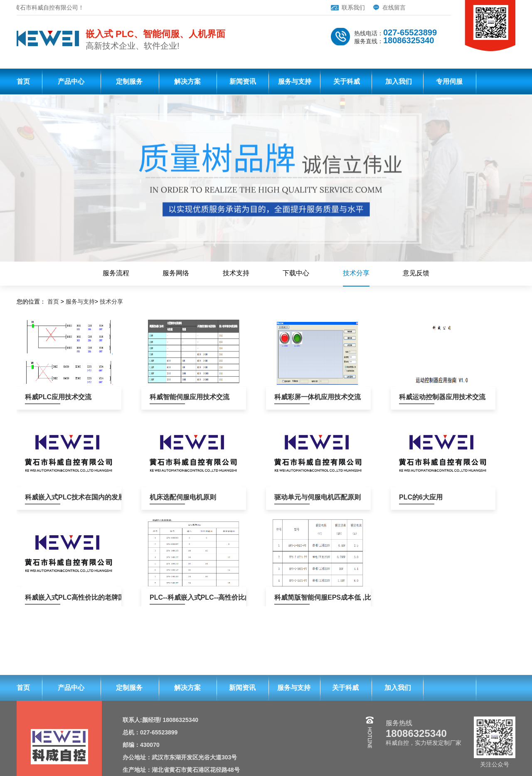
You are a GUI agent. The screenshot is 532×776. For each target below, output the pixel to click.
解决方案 (187, 83)
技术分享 (356, 273)
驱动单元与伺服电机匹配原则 (292, 497)
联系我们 (333, 7)
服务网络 (176, 273)
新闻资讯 (243, 83)
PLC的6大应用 (417, 497)
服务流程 (116, 273)
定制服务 (129, 83)
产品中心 (71, 83)
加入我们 (399, 83)
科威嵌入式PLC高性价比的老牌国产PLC (43, 597)
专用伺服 (449, 83)
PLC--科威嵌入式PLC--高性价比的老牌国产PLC (167, 597)
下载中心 (296, 273)
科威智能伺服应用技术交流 (167, 397)
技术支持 (236, 273)
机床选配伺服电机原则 (167, 497)
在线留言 (374, 7)
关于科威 (347, 83)
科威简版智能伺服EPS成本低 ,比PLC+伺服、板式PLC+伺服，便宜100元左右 (292, 597)
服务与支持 (295, 83)
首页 (23, 83)
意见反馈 (416, 273)
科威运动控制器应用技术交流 (417, 397)
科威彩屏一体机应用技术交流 (292, 397)
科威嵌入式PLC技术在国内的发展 (43, 497)
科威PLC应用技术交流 (43, 397)
